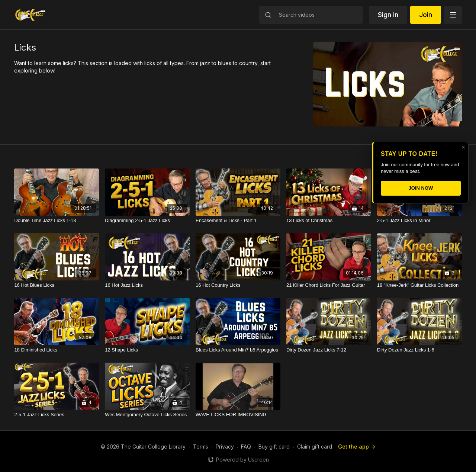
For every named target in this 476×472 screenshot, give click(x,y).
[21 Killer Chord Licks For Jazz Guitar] (329, 285)
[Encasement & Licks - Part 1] (238, 221)
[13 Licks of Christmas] (329, 221)
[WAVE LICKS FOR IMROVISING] (238, 415)
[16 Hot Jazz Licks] (147, 285)
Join (426, 15)
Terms (201, 447)
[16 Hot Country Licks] (238, 285)
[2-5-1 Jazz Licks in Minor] (419, 221)
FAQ (246, 447)
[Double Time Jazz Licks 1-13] (57, 221)
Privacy (225, 447)
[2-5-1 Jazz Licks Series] (57, 415)
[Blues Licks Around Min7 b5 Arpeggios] (238, 350)
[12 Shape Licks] (147, 350)
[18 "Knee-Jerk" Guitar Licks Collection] (419, 285)
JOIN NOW (421, 188)
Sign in (388, 15)
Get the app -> (357, 447)
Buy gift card (274, 447)
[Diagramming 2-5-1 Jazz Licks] (147, 221)
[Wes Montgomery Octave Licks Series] (147, 415)
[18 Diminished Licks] (57, 350)
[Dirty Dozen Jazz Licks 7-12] (329, 350)
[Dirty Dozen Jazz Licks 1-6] (419, 350)
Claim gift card (315, 447)
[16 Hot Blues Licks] (57, 285)
